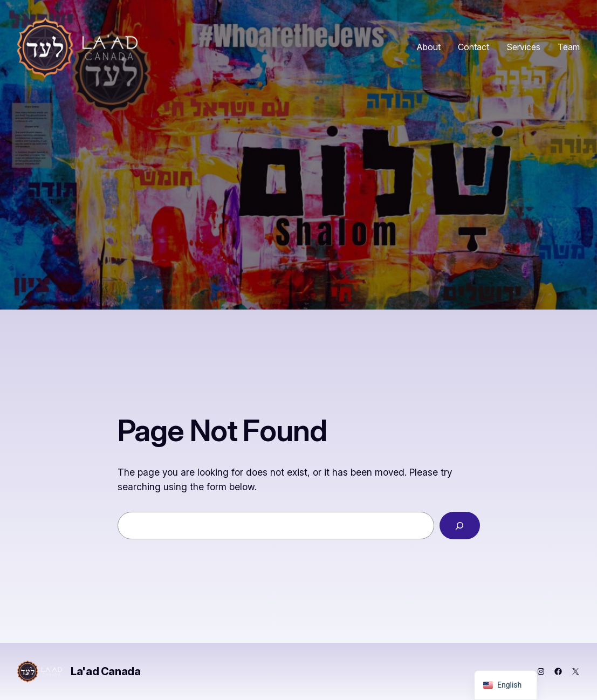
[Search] (459, 526)
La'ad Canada (105, 671)
